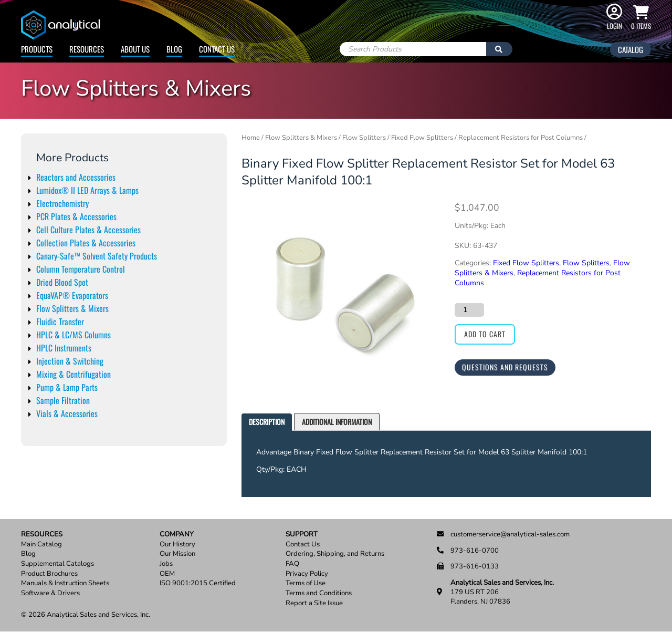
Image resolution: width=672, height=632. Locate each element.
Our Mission (177, 554)
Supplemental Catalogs (57, 564)
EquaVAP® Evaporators (72, 295)
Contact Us (217, 49)
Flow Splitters (364, 138)
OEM (167, 574)
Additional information (337, 422)
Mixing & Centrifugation (73, 374)
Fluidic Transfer (60, 322)
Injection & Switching (70, 361)
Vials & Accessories (67, 413)
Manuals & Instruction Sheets (65, 583)
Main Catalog (41, 545)
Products (37, 49)
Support (302, 535)
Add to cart (485, 334)
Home (251, 138)
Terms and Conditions (319, 593)
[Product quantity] (469, 310)
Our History (177, 545)
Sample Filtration (63, 400)
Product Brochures (49, 574)
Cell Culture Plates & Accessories (88, 230)
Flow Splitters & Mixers (72, 308)
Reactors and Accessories (76, 177)
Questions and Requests (505, 367)
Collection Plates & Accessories (86, 243)
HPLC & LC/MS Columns (73, 335)
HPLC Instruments (64, 348)
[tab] (267, 422)
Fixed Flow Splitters (422, 138)
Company (177, 535)
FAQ (292, 564)
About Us (135, 49)
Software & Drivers (50, 593)
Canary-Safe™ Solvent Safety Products (97, 256)
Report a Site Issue (314, 603)
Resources (87, 49)
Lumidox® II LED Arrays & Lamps (87, 190)
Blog (174, 49)
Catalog (631, 49)
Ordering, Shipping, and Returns (335, 554)
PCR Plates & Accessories (76, 216)
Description (267, 422)
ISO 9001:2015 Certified (198, 583)
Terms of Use (306, 583)
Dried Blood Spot (62, 282)
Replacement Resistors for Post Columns (521, 138)
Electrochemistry (62, 203)
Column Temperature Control (81, 269)
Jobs (166, 564)
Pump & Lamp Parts (67, 387)
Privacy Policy (307, 574)
